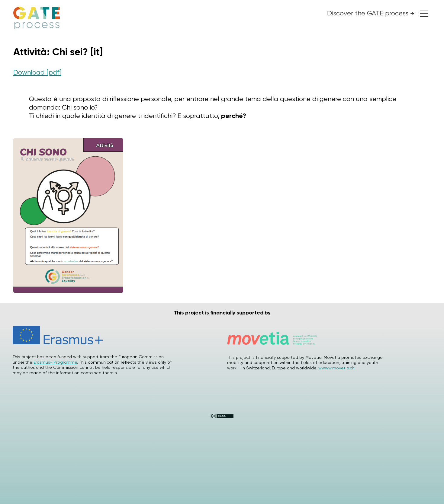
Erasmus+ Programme (55, 362)
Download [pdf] (37, 72)
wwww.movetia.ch (336, 368)
